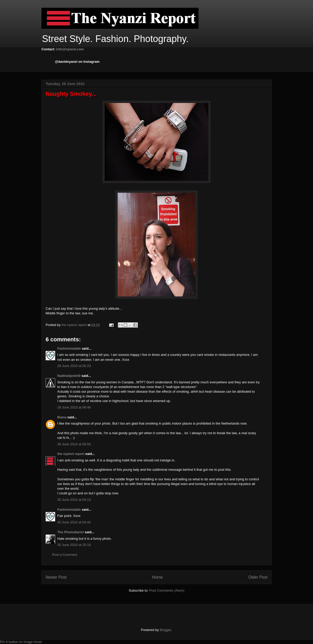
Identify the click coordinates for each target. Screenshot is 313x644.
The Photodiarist (71, 532)
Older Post (258, 577)
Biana (62, 417)
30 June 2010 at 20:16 (74, 545)
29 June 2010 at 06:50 (74, 444)
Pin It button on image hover (21, 642)
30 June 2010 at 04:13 (74, 500)
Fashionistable (69, 348)
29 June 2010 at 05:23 (74, 366)
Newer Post (56, 577)
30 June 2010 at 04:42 (74, 522)
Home (158, 577)
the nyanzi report (74, 325)
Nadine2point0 (69, 376)
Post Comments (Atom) (167, 590)
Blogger (165, 630)
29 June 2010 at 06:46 (74, 407)
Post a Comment (65, 555)
